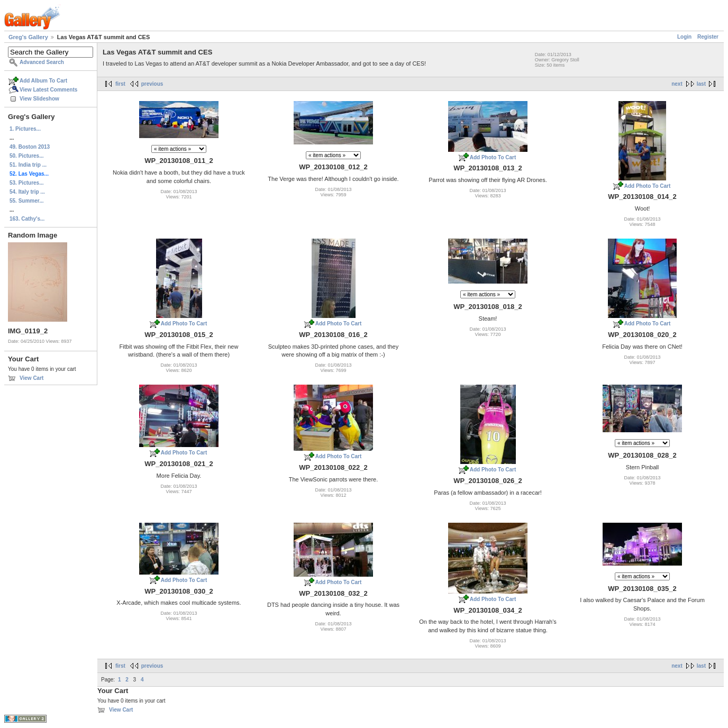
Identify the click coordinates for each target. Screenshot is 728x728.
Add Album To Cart (43, 81)
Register (708, 37)
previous (152, 84)
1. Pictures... (25, 129)
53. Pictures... (26, 183)
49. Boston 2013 (30, 147)
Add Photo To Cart (493, 157)
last (701, 84)
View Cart (31, 378)
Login (684, 37)
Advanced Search (42, 62)
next (677, 84)
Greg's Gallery (28, 37)
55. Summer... (26, 201)
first (120, 84)
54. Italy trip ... (27, 192)
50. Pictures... (26, 156)
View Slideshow (39, 99)
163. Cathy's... (27, 219)
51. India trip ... (28, 165)
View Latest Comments (48, 90)
